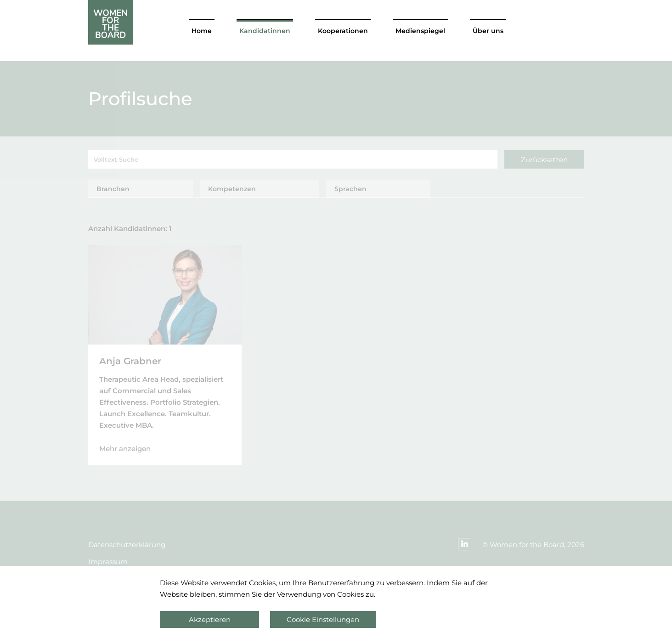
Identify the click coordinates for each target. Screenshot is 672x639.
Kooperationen (343, 31)
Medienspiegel (420, 31)
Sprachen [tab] (350, 189)
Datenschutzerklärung (127, 545)
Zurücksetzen (544, 160)
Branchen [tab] (113, 189)
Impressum (108, 562)
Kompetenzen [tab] (232, 189)
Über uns (488, 31)
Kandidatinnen (265, 31)
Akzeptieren (210, 619)
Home (202, 31)
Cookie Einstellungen (323, 619)
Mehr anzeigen (125, 449)
